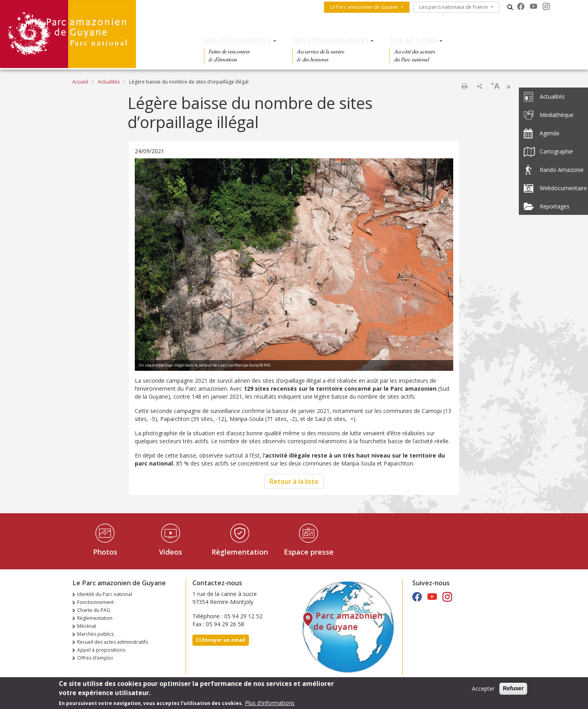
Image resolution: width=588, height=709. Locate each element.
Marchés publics (95, 634)
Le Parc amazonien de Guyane (364, 7)
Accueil (80, 82)
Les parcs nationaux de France (454, 7)
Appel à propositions (101, 650)
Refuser (513, 689)
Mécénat (87, 626)
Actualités (109, 82)
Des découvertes (238, 41)
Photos (105, 552)
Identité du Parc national (105, 594)
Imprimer (464, 86)
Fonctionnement (95, 602)
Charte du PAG (94, 610)
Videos (171, 552)
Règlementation (240, 552)
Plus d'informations (270, 703)
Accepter (483, 689)
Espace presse (309, 552)
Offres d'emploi (95, 658)
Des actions (413, 41)
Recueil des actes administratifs (113, 642)
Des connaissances (331, 41)
